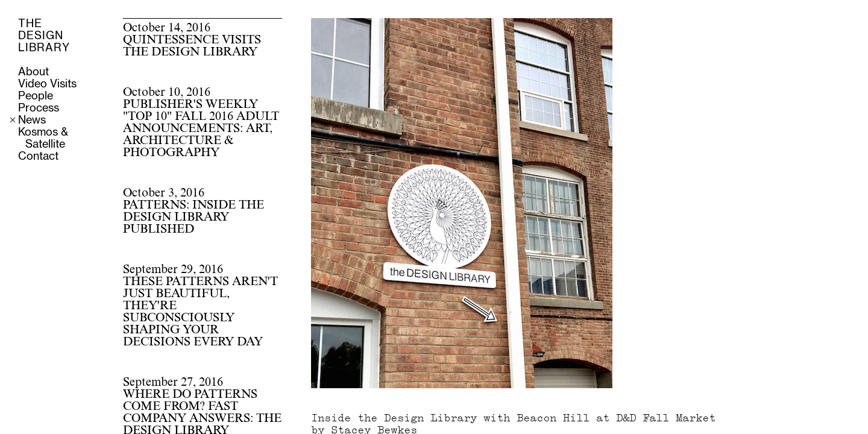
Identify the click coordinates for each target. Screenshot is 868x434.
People (36, 96)
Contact (38, 157)
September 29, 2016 (200, 306)
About (33, 72)
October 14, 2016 (192, 40)
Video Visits (47, 84)
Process (39, 108)
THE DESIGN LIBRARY (44, 36)
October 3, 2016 (193, 212)
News (32, 121)
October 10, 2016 (201, 123)
